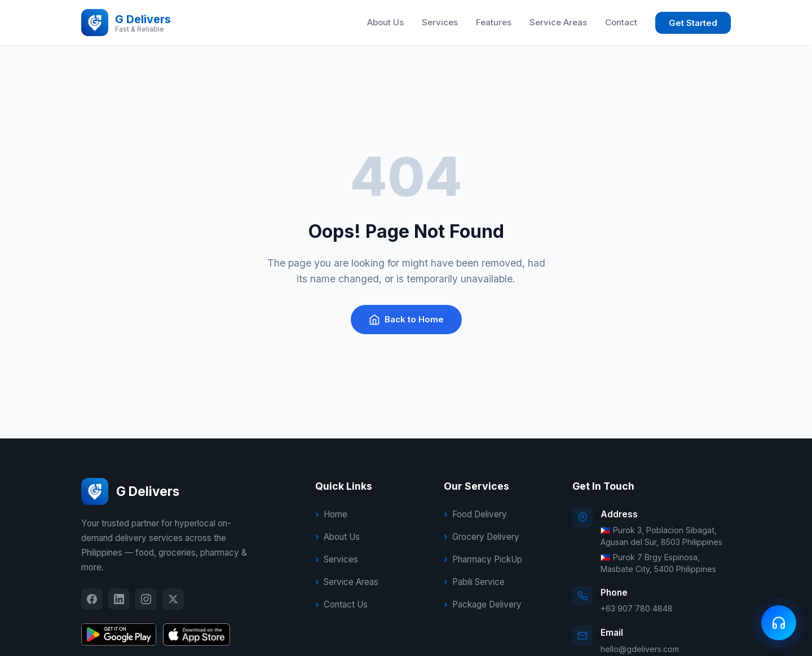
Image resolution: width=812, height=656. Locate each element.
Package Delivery (487, 604)
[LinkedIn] (119, 599)
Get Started (693, 23)
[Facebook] (92, 599)
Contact (621, 22)
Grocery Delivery (486, 537)
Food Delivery (480, 514)
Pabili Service (478, 582)
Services (440, 22)
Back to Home (406, 320)
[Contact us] (779, 623)
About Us (385, 22)
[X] (173, 599)
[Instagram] (146, 599)
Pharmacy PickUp (487, 559)
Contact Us (346, 604)
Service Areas (558, 22)
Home (336, 514)
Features (494, 22)
